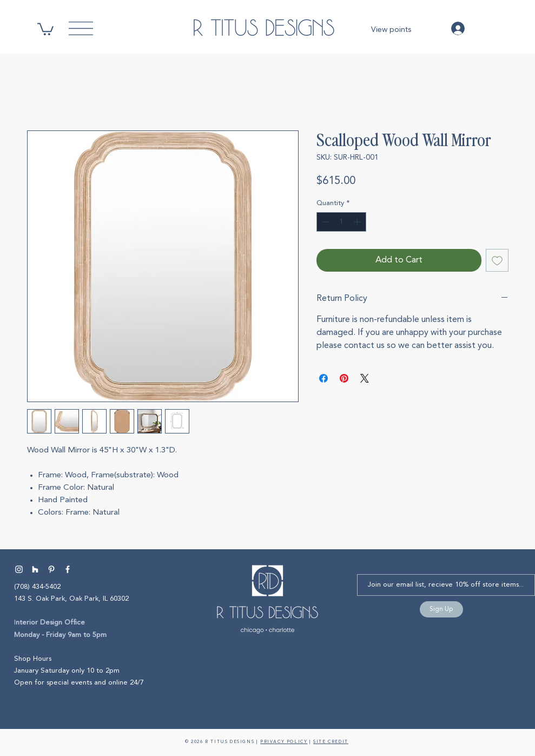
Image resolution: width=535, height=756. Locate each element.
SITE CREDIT (331, 742)
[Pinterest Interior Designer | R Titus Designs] (51, 569)
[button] (45, 28)
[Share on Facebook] (323, 378)
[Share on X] (365, 378)
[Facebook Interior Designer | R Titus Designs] (68, 569)
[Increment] (358, 222)
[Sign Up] (441, 609)
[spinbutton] (341, 222)
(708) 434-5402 (37, 587)
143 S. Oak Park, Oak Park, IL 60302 (71, 599)
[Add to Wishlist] (497, 260)
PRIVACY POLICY (284, 742)
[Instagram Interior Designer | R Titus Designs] (19, 569)
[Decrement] (325, 222)
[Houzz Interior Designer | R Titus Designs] (35, 569)
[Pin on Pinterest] (344, 378)
